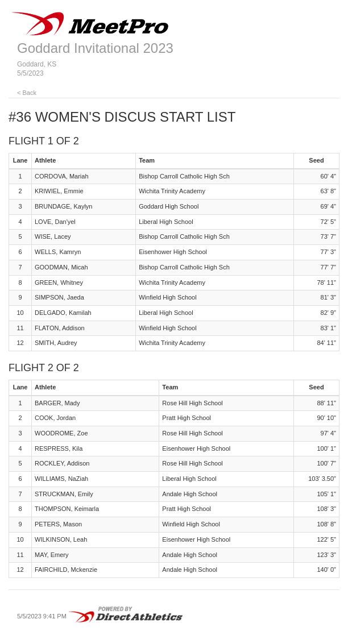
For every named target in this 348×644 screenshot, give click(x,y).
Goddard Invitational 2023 (95, 48)
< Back (27, 93)
